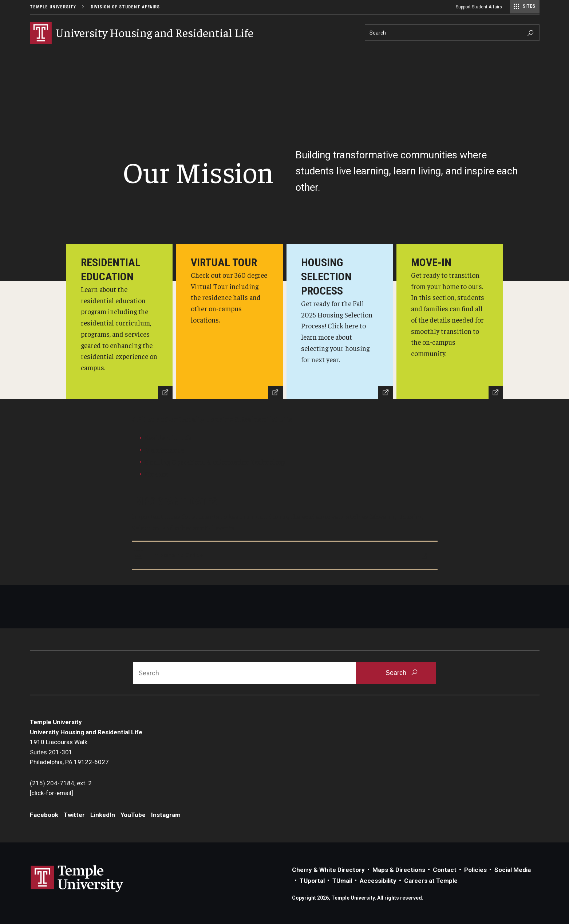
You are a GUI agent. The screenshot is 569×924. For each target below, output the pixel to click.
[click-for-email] (52, 793)
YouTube (133, 815)
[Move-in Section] (450, 322)
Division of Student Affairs (125, 7)
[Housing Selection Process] (340, 322)
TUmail (342, 881)
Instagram (166, 815)
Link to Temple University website (77, 879)
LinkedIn (103, 815)
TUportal (312, 881)
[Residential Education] (120, 322)
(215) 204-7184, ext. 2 (61, 783)
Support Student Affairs (479, 7)
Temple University (53, 7)
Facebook (44, 815)
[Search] (452, 33)
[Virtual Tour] (230, 322)
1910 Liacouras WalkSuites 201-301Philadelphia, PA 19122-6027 (70, 752)
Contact (445, 870)
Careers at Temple (431, 881)
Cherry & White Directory (328, 870)
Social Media (513, 870)
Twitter (74, 815)
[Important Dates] (285, 556)
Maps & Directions (399, 870)
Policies (475, 870)
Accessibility (378, 881)
